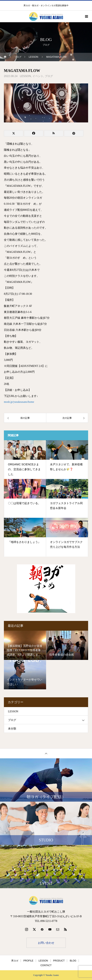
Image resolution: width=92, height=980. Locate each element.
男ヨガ (15, 961)
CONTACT (46, 965)
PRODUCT (59, 961)
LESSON (25, 76)
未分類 (12, 729)
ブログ (49, 76)
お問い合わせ (46, 943)
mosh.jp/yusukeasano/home (19, 402)
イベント (38, 76)
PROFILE (28, 961)
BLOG (73, 961)
